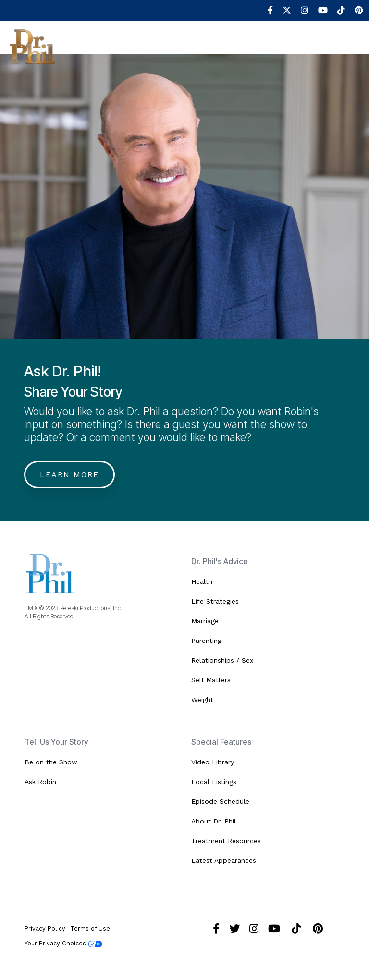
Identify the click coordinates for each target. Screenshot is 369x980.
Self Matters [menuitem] (211, 680)
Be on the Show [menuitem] (51, 762)
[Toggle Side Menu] (354, 44)
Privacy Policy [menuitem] (45, 928)
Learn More (69, 475)
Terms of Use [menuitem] (90, 928)
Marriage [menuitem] (205, 621)
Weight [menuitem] (202, 700)
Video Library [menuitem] (213, 762)
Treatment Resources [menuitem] (226, 841)
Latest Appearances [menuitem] (224, 860)
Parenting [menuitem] (206, 641)
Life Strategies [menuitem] (215, 601)
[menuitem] (265, 11)
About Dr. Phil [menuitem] (214, 821)
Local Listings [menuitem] (214, 782)
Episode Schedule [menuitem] (220, 801)
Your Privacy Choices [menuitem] (63, 944)
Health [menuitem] (202, 581)
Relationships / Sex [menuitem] (222, 660)
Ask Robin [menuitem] (40, 782)
